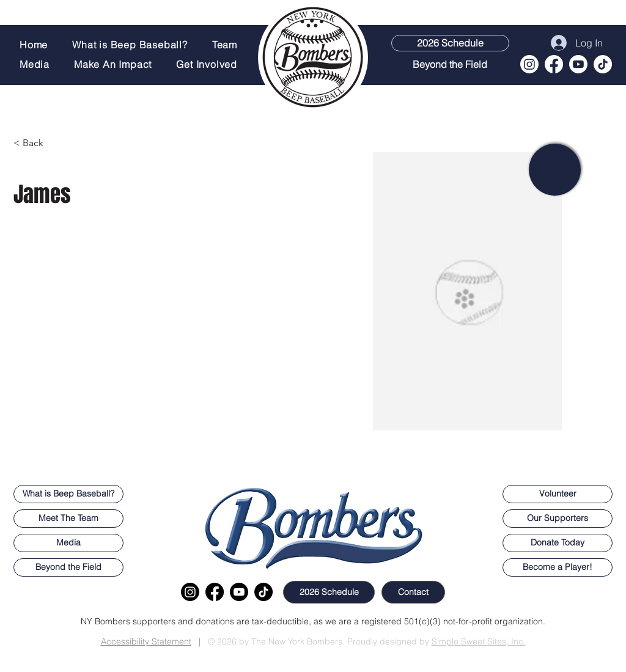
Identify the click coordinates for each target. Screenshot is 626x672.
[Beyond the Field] (450, 65)
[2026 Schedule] (450, 43)
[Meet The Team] (68, 519)
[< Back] (38, 143)
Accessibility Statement (146, 641)
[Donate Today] (558, 543)
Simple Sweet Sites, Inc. (479, 641)
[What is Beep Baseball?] (68, 494)
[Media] (68, 543)
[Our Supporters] (558, 519)
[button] (210, 64)
